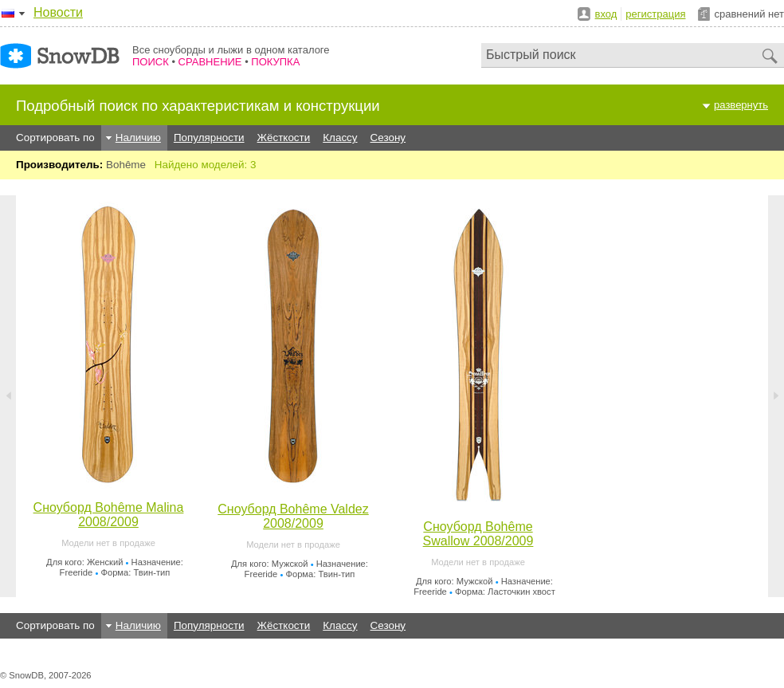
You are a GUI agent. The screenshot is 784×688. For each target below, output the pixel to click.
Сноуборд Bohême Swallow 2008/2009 (478, 534)
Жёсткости (284, 138)
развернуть (741, 105)
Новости (58, 12)
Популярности (209, 138)
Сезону (388, 138)
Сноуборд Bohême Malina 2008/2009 (109, 515)
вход (606, 14)
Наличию (138, 138)
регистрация (655, 14)
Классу (340, 138)
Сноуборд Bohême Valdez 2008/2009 (293, 516)
